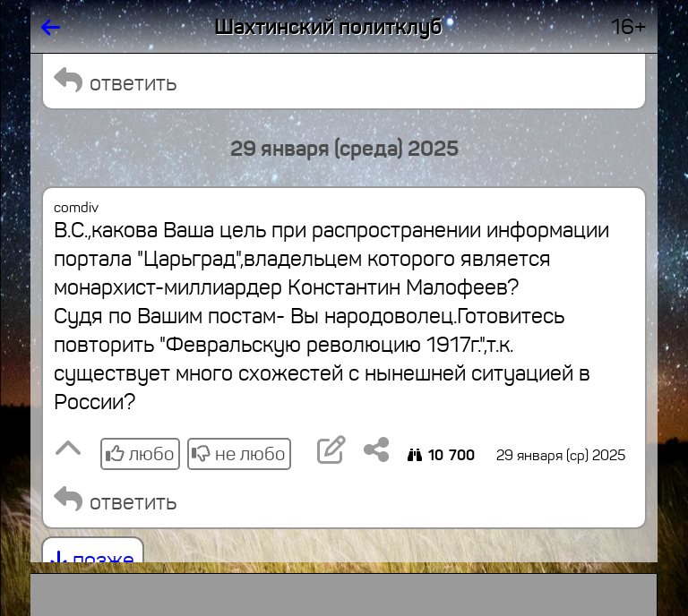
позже (93, 560)
